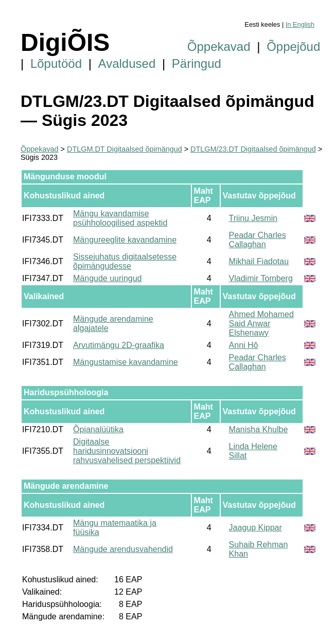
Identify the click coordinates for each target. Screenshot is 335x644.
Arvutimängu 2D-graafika (119, 345)
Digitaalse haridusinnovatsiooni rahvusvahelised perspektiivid (127, 451)
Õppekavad (219, 47)
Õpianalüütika (98, 429)
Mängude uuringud (107, 278)
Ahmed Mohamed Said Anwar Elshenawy (261, 324)
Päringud (197, 63)
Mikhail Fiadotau (259, 261)
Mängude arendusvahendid (123, 549)
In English (300, 24)
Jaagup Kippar (255, 528)
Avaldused (127, 63)
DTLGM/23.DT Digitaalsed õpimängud (253, 149)
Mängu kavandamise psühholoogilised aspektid (120, 218)
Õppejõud (293, 47)
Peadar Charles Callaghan (258, 240)
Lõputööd (56, 63)
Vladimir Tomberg (261, 278)
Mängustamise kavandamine (126, 362)
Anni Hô (244, 345)
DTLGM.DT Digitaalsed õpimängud (125, 149)
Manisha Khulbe (259, 429)
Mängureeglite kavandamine (125, 240)
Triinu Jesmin (253, 218)
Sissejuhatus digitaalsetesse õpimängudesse (125, 261)
